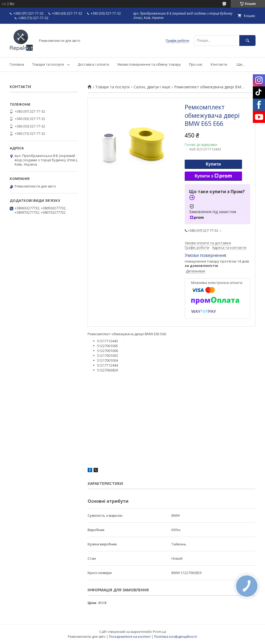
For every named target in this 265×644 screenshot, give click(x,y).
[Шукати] (247, 40)
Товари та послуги (48, 64)
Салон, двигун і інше (152, 87)
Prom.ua (160, 632)
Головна (17, 64)
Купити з (213, 176)
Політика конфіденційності (176, 637)
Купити (213, 164)
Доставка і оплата (93, 64)
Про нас (196, 64)
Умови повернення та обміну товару (149, 64)
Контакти (219, 64)
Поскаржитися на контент (130, 637)
